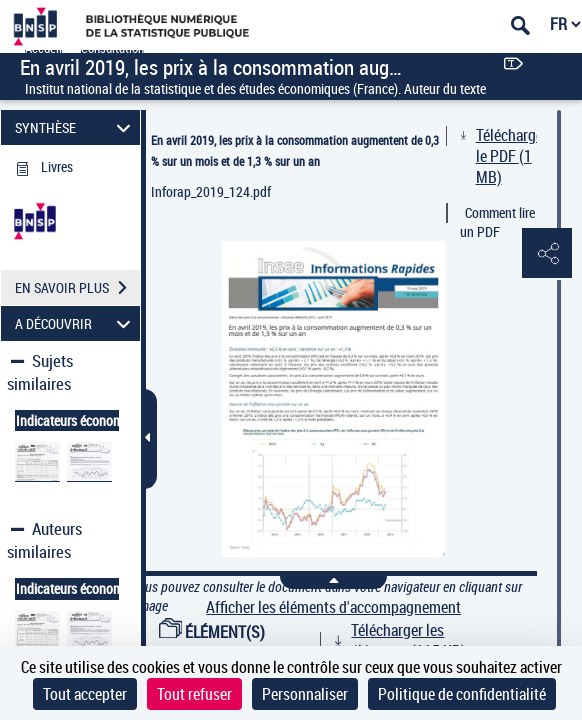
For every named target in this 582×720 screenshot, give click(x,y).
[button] (547, 254)
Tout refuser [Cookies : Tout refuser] (194, 694)
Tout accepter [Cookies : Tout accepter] (85, 694)
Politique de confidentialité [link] (462, 694)
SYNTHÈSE (75, 127)
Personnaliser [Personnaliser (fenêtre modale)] (305, 694)
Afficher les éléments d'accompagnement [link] (333, 607)
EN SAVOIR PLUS (77, 288)
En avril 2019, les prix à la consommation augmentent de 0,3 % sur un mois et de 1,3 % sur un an (295, 150)
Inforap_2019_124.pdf (211, 191)
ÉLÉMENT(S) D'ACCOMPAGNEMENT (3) (239, 642)
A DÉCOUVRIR (75, 323)
